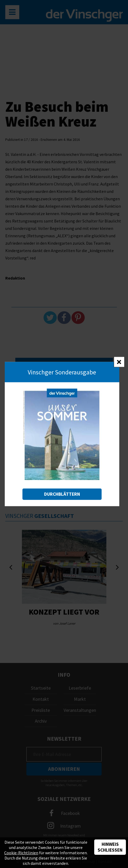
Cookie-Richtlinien (21, 853)
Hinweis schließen (110, 847)
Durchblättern (62, 494)
